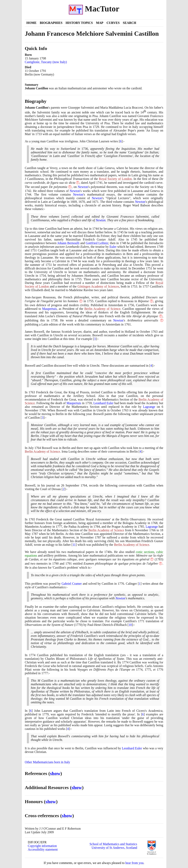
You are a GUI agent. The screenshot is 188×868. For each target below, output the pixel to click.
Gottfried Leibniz (97, 243)
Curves (113, 23)
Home (32, 23)
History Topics (79, 23)
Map (100, 23)
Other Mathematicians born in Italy (48, 762)
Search (130, 23)
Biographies (51, 23)
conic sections (145, 552)
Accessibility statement (43, 849)
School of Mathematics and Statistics (113, 844)
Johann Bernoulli (68, 243)
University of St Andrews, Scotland (114, 848)
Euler (113, 247)
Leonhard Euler (103, 403)
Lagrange (149, 407)
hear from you (135, 863)
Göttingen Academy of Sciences (98, 286)
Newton (83, 187)
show (55, 773)
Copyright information (42, 846)
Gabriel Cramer (72, 584)
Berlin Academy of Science (102, 309)
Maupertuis (49, 309)
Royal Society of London (115, 179)
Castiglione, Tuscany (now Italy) (46, 62)
